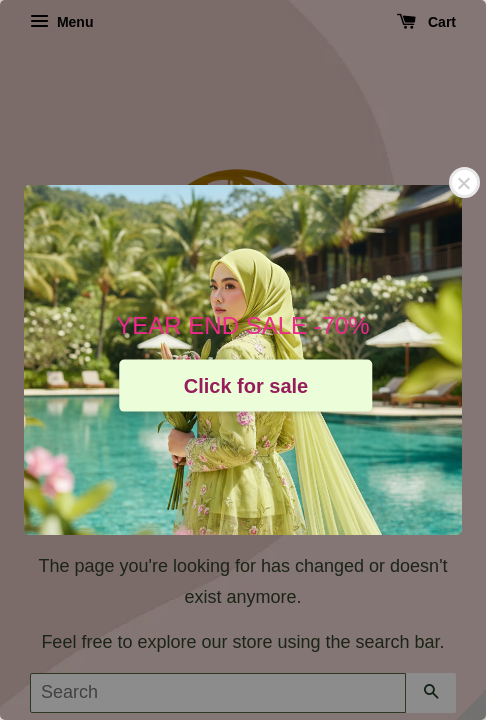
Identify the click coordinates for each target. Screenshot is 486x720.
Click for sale (246, 385)
